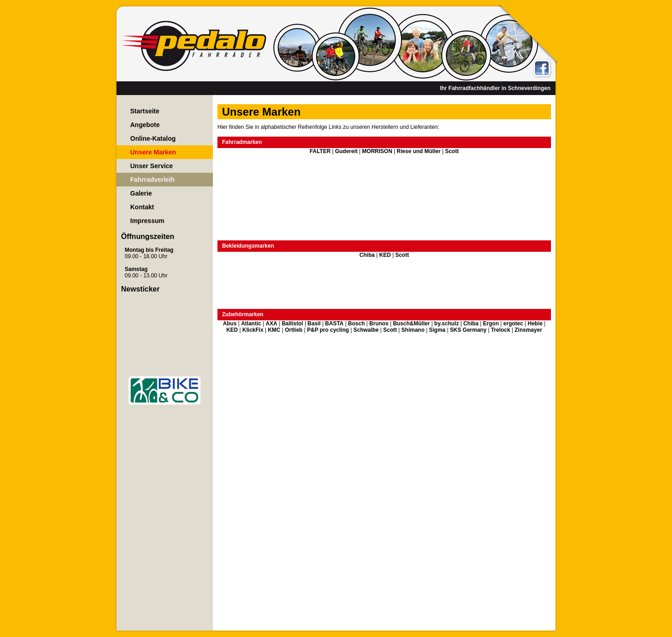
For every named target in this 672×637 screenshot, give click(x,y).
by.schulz (447, 324)
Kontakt (142, 207)
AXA (271, 324)
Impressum (147, 221)
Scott (452, 151)
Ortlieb (294, 330)
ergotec (513, 324)
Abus (230, 324)
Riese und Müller (418, 151)
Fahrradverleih (152, 180)
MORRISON (377, 151)
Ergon (491, 324)
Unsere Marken (153, 152)
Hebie (535, 324)
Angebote (145, 125)
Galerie (141, 193)
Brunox (379, 324)
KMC (274, 330)
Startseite (145, 111)
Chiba (367, 255)
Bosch (357, 324)
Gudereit (346, 151)
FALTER (320, 151)
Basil (314, 324)
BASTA (334, 324)
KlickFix (253, 330)
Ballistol (293, 324)
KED (385, 255)
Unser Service (151, 166)
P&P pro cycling (328, 330)
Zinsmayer (529, 330)
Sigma (437, 330)
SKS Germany (468, 330)
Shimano (413, 330)
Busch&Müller (411, 324)
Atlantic (251, 324)
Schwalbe (366, 330)
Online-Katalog (153, 138)
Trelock (501, 330)
